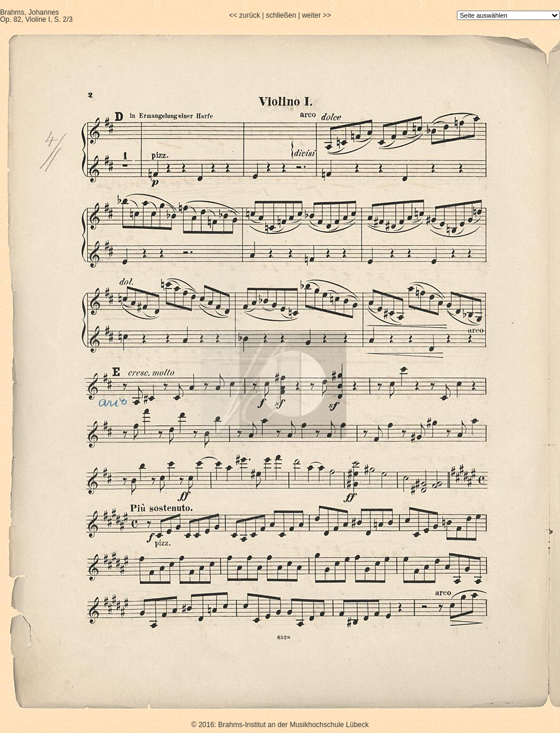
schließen (281, 15)
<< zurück (244, 15)
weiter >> (316, 15)
